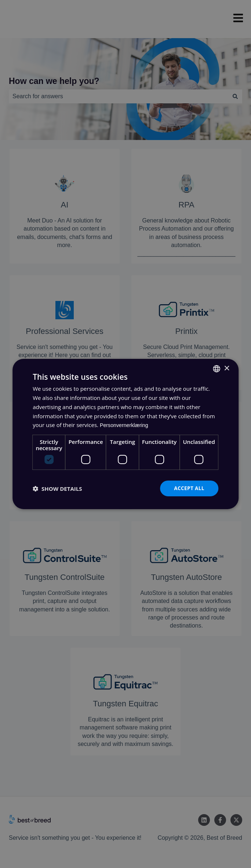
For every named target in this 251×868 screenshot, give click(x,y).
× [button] (227, 368)
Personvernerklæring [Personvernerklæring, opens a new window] (125, 425)
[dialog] (125, 434)
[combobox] (217, 368)
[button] (57, 489)
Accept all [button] (188, 488)
